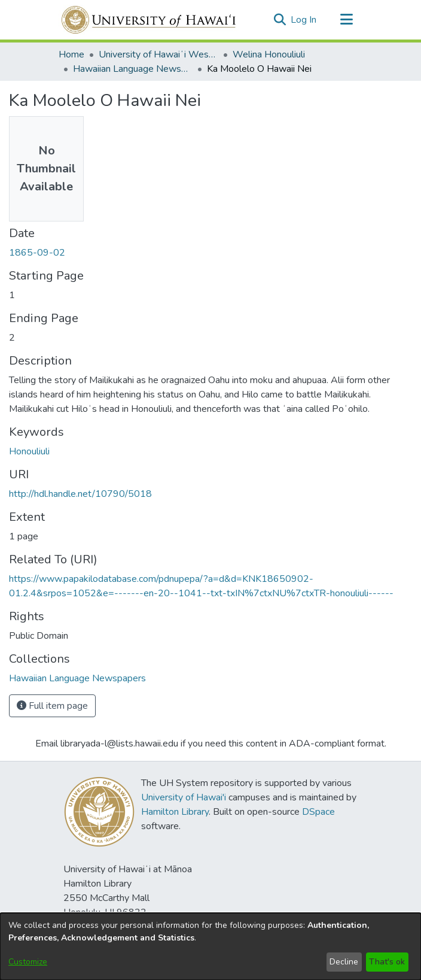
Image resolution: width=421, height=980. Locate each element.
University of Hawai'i (184, 797)
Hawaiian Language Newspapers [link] (133, 69)
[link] (77, 678)
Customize (28, 962)
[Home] (149, 20)
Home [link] (71, 54)
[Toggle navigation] (346, 20)
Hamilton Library (175, 812)
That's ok (387, 962)
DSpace (318, 812)
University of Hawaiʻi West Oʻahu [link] (158, 54)
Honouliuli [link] (29, 451)
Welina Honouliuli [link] (269, 54)
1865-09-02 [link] (37, 253)
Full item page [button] (52, 706)
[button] (280, 20)
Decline (344, 962)
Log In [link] (304, 20)
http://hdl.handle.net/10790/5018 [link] (80, 494)
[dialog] (210, 946)
